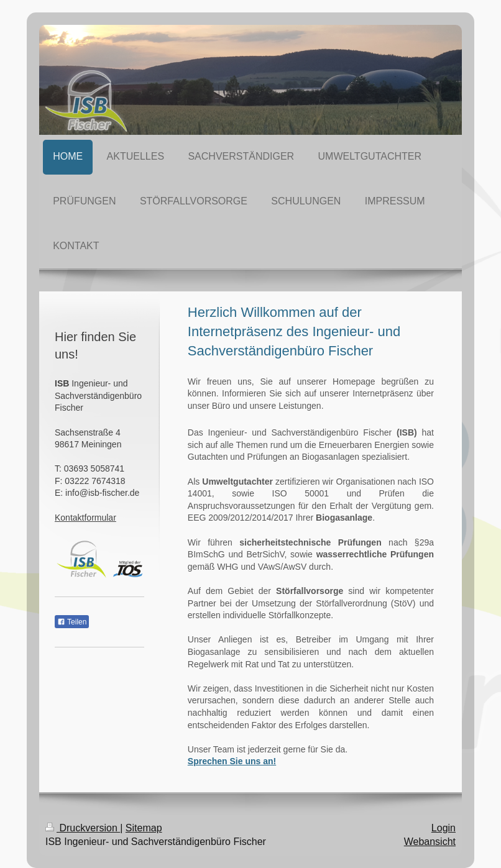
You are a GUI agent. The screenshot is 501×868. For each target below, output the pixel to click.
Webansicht (430, 842)
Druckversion (83, 828)
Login (444, 828)
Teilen (72, 622)
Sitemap (144, 828)
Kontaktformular (85, 518)
